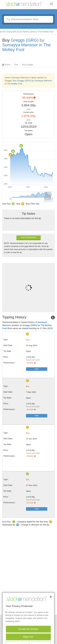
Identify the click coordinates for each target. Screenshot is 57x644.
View (37, 369)
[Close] (51, 605)
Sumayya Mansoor (20, 45)
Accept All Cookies (28, 637)
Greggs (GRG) (25, 40)
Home (7, 65)
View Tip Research (29, 237)
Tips (16, 65)
